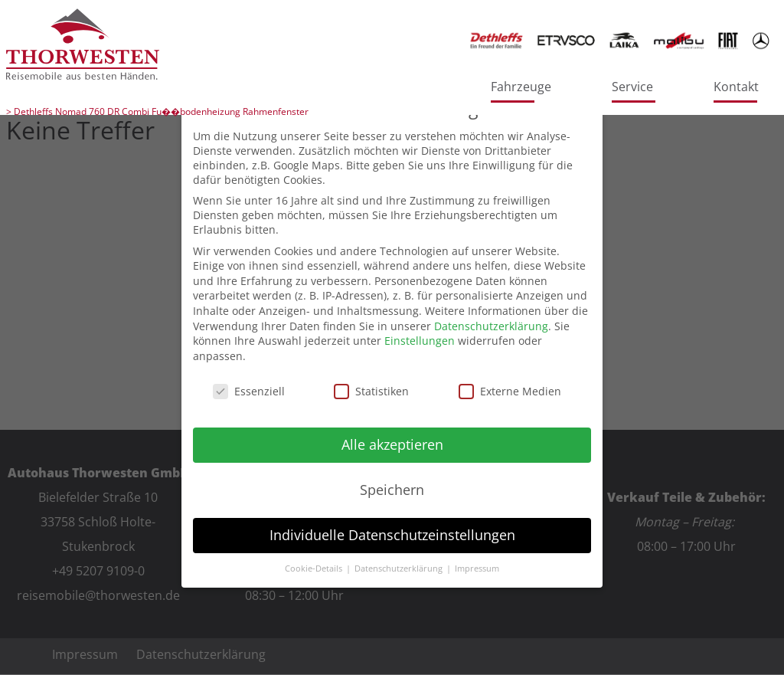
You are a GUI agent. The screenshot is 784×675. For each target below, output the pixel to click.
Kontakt (736, 87)
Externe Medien (510, 391)
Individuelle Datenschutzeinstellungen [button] (392, 535)
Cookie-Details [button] (315, 569)
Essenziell (249, 391)
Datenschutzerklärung (491, 326)
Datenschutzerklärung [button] (400, 569)
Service (632, 87)
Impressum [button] (477, 569)
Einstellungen (420, 341)
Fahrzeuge (521, 87)
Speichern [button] (392, 490)
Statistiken (371, 391)
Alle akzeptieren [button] (392, 444)
